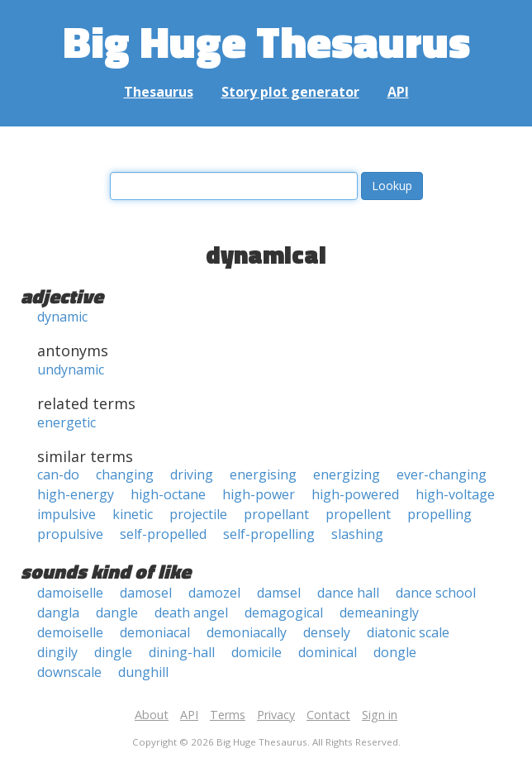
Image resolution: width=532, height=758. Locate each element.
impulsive (66, 514)
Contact (328, 715)
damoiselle (70, 593)
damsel (279, 593)
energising (263, 474)
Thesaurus (159, 92)
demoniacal (155, 632)
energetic (66, 422)
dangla (58, 613)
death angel (191, 613)
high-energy (76, 494)
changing (125, 474)
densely (327, 632)
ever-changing (442, 474)
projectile (198, 514)
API (398, 92)
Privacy (276, 715)
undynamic (71, 369)
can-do (58, 474)
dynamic (62, 317)
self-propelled (163, 534)
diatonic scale (408, 632)
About (152, 715)
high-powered (355, 494)
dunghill (143, 672)
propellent (358, 514)
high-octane (168, 494)
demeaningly (379, 613)
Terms (228, 715)
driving (192, 474)
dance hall (348, 593)
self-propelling (269, 534)
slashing (357, 534)
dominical (328, 652)
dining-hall (182, 652)
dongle (395, 652)
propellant (276, 514)
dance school (436, 593)
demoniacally (247, 632)
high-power (259, 494)
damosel (146, 593)
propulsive (70, 534)
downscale (69, 672)
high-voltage (455, 494)
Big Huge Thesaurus (266, 41)
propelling (439, 514)
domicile (256, 652)
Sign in (380, 715)
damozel (214, 593)
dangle (117, 613)
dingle (113, 652)
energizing (347, 474)
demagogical (284, 613)
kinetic (133, 514)
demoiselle (70, 632)
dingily (57, 652)
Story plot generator (290, 92)
